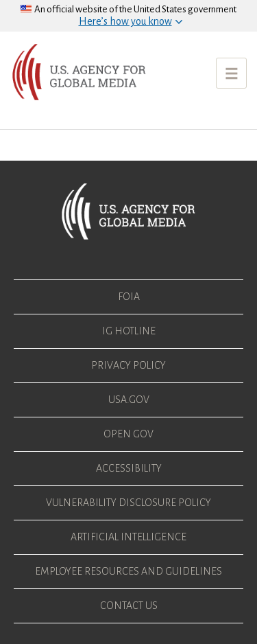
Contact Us (129, 606)
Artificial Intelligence (128, 537)
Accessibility (129, 468)
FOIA (129, 297)
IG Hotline (129, 331)
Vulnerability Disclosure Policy (128, 503)
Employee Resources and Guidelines (128, 571)
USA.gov (129, 400)
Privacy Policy (128, 365)
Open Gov (128, 434)
